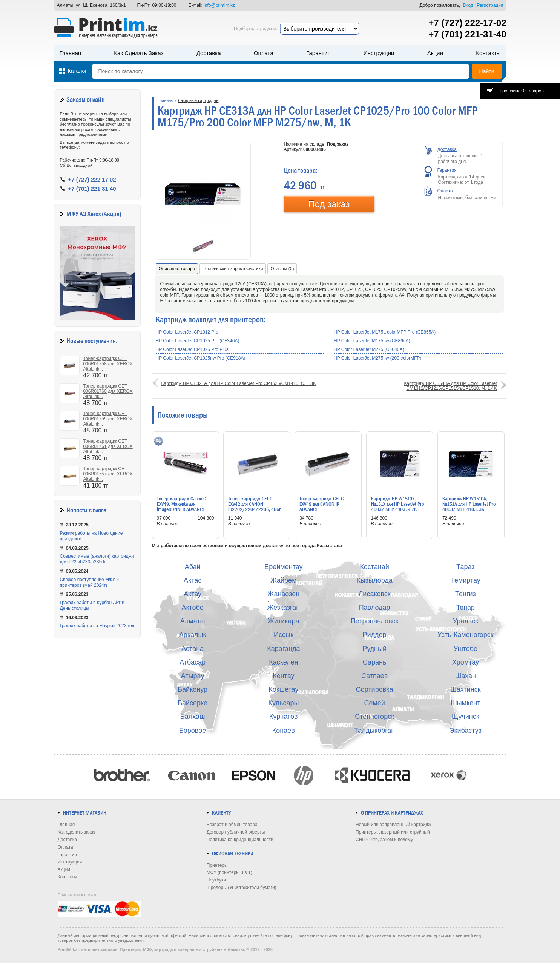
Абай (193, 567)
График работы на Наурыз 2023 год (97, 626)
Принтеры (217, 865)
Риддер (375, 635)
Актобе (192, 608)
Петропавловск (374, 621)
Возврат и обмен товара (232, 825)
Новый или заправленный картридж (393, 825)
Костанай (374, 567)
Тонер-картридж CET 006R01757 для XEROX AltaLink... (108, 474)
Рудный (374, 649)
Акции (435, 53)
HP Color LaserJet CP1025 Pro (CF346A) (198, 341)
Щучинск (466, 717)
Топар (466, 608)
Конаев (284, 731)
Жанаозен (284, 594)
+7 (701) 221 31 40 (92, 188)
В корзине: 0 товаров (522, 91)
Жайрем (283, 580)
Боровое (193, 731)
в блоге (97, 510)
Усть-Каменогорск (466, 635)
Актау (193, 594)
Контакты (488, 53)
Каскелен (283, 662)
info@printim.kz (219, 5)
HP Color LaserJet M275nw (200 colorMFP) (378, 358)
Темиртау (466, 580)
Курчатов (284, 717)
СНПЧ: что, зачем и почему (384, 840)
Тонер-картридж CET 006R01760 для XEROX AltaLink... (108, 391)
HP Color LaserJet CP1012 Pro (187, 332)
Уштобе (466, 649)
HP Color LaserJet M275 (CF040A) (369, 349)
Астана (193, 649)
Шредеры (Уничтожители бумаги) (242, 888)
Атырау (193, 676)
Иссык (284, 635)
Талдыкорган (374, 731)
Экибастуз (466, 731)
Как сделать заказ (139, 53)
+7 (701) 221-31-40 (467, 34)
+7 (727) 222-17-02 (467, 23)
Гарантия (318, 53)
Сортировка (375, 689)
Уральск (466, 621)
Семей (374, 703)
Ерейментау (283, 567)
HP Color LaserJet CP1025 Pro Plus (192, 349)
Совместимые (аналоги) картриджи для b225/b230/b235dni (97, 559)
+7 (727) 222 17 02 (92, 179)
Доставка (209, 53)
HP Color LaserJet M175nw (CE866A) (372, 341)
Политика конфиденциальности (240, 840)
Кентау (283, 676)
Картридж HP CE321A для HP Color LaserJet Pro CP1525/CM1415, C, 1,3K (239, 383)
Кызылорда (374, 580)
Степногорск (374, 717)
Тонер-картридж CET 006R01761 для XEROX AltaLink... (108, 446)
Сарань (375, 662)
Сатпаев (374, 676)
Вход (468, 5)
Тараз (465, 567)
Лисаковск (375, 594)
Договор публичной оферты (236, 832)
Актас (193, 580)
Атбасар (193, 662)
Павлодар (375, 608)
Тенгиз (466, 594)
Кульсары (283, 703)
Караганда (283, 649)
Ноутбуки (216, 880)
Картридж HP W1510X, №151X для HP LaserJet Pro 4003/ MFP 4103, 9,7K (397, 504)
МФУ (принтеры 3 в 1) (229, 872)
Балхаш (193, 717)
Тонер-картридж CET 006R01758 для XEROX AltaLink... (108, 364)
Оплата (264, 53)
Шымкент (465, 703)
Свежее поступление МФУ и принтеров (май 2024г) (90, 582)
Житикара (283, 621)
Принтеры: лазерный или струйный (393, 832)
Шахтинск (465, 689)
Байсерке (193, 703)
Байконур (193, 689)
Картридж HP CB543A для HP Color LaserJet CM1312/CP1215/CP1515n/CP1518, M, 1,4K (450, 386)
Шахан (466, 676)
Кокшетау (283, 689)
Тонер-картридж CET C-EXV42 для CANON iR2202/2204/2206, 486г (254, 504)
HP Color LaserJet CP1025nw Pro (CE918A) (201, 358)
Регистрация (490, 5)
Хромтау (466, 662)
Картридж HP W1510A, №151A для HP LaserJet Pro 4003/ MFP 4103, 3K (469, 504)
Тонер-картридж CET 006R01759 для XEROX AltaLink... (108, 419)
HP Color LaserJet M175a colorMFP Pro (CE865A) (385, 332)
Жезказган (284, 608)
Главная (71, 53)
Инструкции (379, 53)
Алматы (193, 621)
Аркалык (193, 635)
